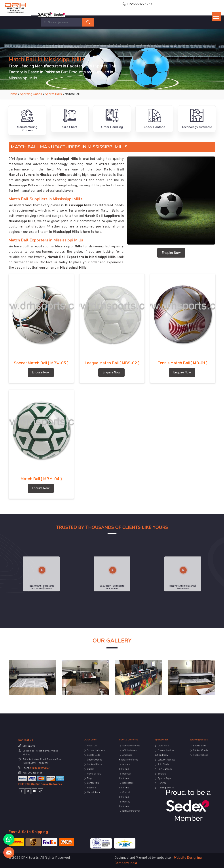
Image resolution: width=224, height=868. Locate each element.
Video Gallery (93, 775)
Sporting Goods (31, 94)
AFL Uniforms (129, 765)
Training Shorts (165, 781)
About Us (93, 763)
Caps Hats (163, 763)
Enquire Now (171, 253)
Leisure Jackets (165, 769)
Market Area (93, 783)
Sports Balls (54, 94)
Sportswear (163, 760)
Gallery (92, 773)
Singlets (163, 775)
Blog (91, 777)
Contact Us (93, 779)
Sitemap (92, 781)
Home (13, 94)
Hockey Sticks (94, 771)
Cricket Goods (94, 769)
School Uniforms (94, 765)
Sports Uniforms (129, 760)
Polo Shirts (164, 771)
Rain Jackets (164, 773)
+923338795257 (41, 772)
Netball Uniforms (130, 791)
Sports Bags (164, 777)
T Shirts (163, 779)
